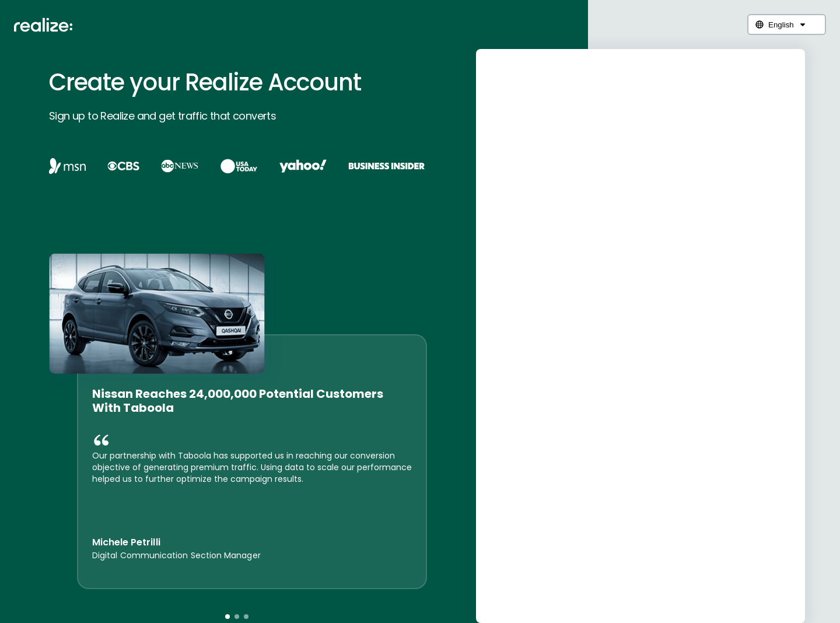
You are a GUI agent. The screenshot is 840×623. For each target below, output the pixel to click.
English (781, 25)
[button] (228, 617)
